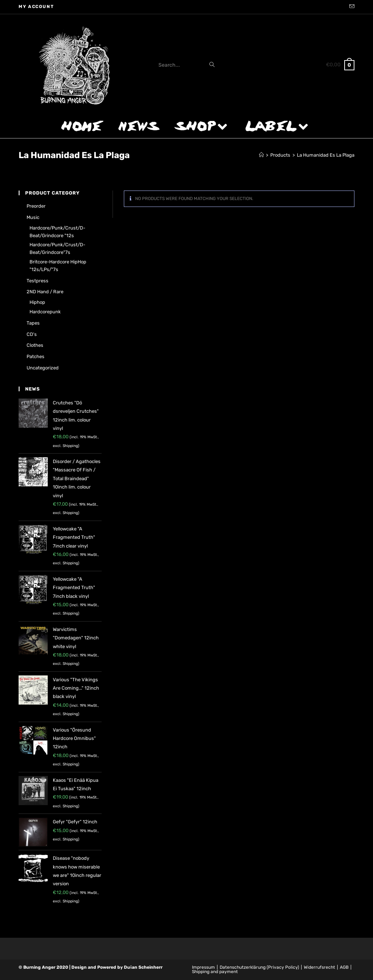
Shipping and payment (215, 972)
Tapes (33, 323)
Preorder (36, 206)
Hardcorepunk (45, 312)
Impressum (203, 967)
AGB (344, 967)
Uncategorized (43, 368)
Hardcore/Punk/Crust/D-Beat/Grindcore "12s (57, 232)
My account (36, 7)
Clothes (35, 345)
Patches (36, 356)
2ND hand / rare (45, 292)
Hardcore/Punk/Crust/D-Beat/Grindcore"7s (57, 248)
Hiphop (37, 302)
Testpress (38, 281)
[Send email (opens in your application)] (351, 7)
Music (33, 217)
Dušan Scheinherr (143, 967)
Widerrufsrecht (319, 967)
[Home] (261, 155)
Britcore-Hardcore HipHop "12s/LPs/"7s (58, 266)
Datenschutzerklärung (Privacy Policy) (259, 967)
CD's (32, 334)
